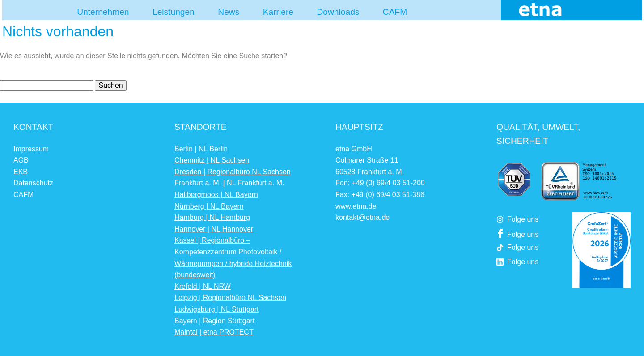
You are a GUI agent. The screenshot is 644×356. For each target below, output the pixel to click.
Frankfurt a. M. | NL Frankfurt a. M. (229, 183)
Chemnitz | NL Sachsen (212, 160)
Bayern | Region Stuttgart (214, 321)
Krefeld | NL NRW (203, 286)
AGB (21, 160)
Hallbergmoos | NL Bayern (216, 195)
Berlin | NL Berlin (201, 149)
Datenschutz (33, 183)
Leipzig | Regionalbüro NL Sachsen (230, 298)
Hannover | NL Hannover (214, 229)
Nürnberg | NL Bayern (209, 206)
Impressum (31, 149)
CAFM (23, 195)
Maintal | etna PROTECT (214, 332)
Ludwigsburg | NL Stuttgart (217, 309)
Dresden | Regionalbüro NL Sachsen (233, 172)
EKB (21, 172)
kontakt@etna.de (362, 217)
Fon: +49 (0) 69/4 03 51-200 (380, 183)
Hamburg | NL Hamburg (212, 217)
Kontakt (33, 127)
